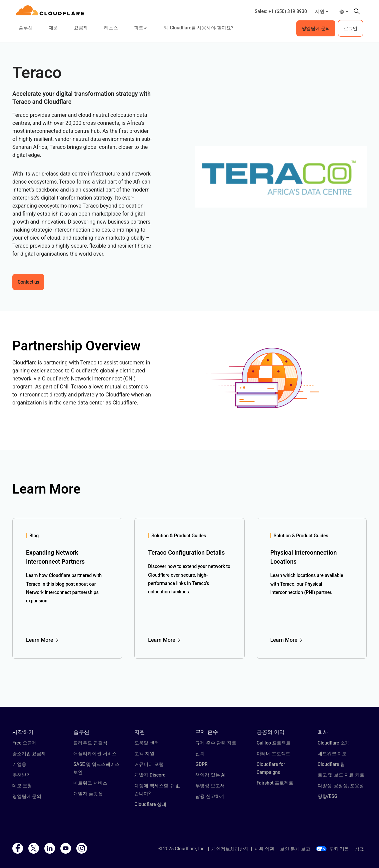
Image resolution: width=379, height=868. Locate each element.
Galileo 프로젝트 (274, 743)
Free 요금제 (24, 743)
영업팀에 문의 (27, 796)
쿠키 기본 (332, 849)
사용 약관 (264, 849)
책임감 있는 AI (210, 775)
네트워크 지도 (332, 754)
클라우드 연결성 (90, 743)
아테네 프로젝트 (273, 754)
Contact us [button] (28, 282)
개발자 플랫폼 (88, 794)
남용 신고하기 (210, 796)
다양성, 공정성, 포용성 (341, 786)
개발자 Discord (150, 775)
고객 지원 (144, 754)
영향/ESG (327, 796)
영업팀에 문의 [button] (316, 28)
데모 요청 (22, 786)
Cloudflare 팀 (331, 764)
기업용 (19, 764)
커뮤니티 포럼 (149, 764)
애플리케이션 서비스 (95, 754)
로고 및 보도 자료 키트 (341, 775)
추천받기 (22, 775)
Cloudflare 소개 (334, 743)
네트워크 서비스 (90, 783)
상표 (359, 849)
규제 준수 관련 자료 (216, 743)
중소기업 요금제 (29, 754)
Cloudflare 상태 (150, 804)
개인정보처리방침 (230, 849)
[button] (322, 12)
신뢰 (200, 754)
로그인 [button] (350, 28)
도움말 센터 (146, 743)
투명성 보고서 (210, 786)
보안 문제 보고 (295, 849)
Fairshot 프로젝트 (275, 783)
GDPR (201, 764)
